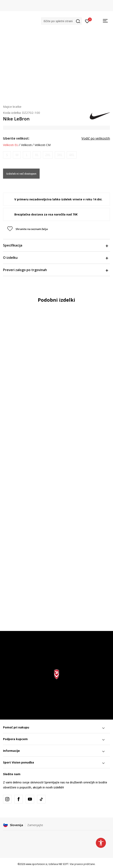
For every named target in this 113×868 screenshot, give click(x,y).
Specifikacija (55, 245)
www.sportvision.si (37, 864)
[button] (61, 21)
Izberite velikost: (16, 138)
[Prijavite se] (87, 21)
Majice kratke (12, 107)
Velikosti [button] (26, 145)
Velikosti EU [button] (11, 145)
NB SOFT (64, 864)
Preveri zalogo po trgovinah (55, 270)
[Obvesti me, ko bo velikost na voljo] (7, 155)
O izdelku (55, 258)
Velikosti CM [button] (43, 145)
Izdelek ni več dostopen (21, 174)
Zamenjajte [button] (35, 825)
